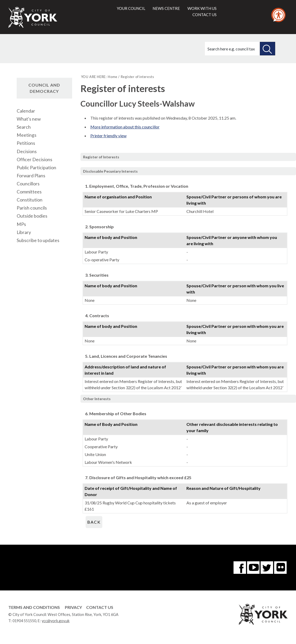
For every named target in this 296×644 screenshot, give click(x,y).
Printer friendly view (108, 136)
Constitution (30, 200)
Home (113, 77)
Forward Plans (31, 176)
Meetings (27, 135)
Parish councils (32, 208)
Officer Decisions (34, 160)
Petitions (26, 143)
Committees (29, 192)
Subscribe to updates (38, 240)
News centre (166, 8)
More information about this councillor (125, 127)
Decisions (27, 151)
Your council (131, 8)
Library (24, 232)
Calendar (26, 111)
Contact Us (100, 607)
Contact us (204, 15)
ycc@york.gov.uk (56, 621)
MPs (21, 224)
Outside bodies (32, 216)
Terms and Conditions (34, 607)
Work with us (202, 8)
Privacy (73, 607)
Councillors (28, 184)
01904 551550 (24, 621)
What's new (29, 119)
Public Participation (36, 168)
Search (24, 127)
